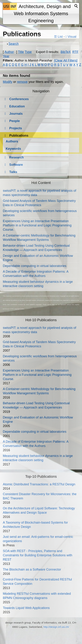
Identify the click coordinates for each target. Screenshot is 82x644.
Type (28, 52)
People (15, 121)
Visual (71, 37)
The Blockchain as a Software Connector (32, 569)
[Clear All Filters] (66, 60)
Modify (8, 82)
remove (22, 82)
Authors (12, 141)
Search (14, 44)
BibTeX (66, 52)
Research (16, 157)
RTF (75, 52)
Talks (13, 172)
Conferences (19, 99)
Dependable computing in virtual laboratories (35, 266)
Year (6, 56)
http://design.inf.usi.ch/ (56, 627)
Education (17, 106)
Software (16, 165)
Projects (16, 128)
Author (9, 52)
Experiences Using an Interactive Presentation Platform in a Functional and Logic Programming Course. (37, 225)
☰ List (58, 37)
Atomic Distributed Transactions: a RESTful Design (39, 484)
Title (21, 52)
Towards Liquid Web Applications (26, 608)
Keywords (13, 149)
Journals (16, 114)
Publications (19, 136)
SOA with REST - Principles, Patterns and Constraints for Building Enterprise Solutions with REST (38, 555)
